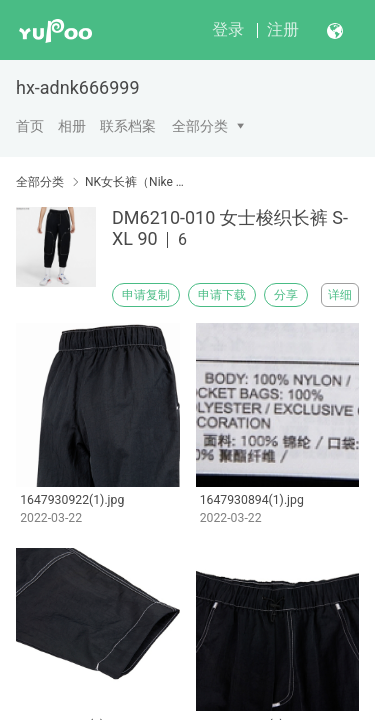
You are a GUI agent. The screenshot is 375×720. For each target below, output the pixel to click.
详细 (340, 295)
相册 (72, 126)
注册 (283, 29)
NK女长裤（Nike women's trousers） (137, 182)
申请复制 (146, 295)
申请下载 (222, 295)
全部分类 (200, 126)
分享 (286, 295)
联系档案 (128, 126)
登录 (228, 29)
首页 (30, 126)
